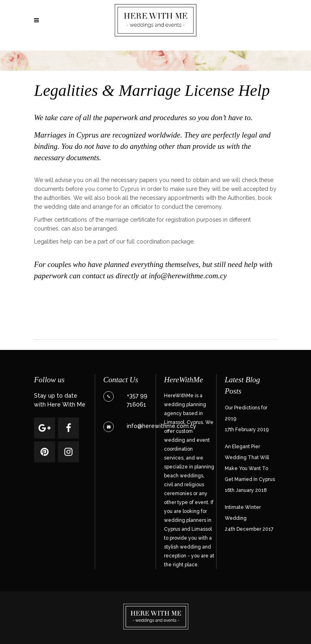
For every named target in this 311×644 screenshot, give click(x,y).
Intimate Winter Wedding (243, 513)
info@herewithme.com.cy (188, 276)
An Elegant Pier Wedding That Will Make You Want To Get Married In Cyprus (250, 463)
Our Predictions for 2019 (246, 413)
